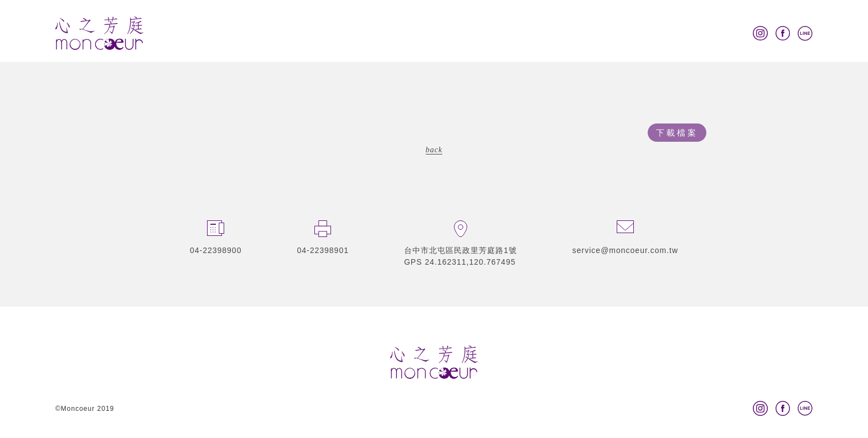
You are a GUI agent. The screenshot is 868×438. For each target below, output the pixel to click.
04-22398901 (323, 250)
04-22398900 (216, 250)
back (434, 150)
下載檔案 (677, 133)
